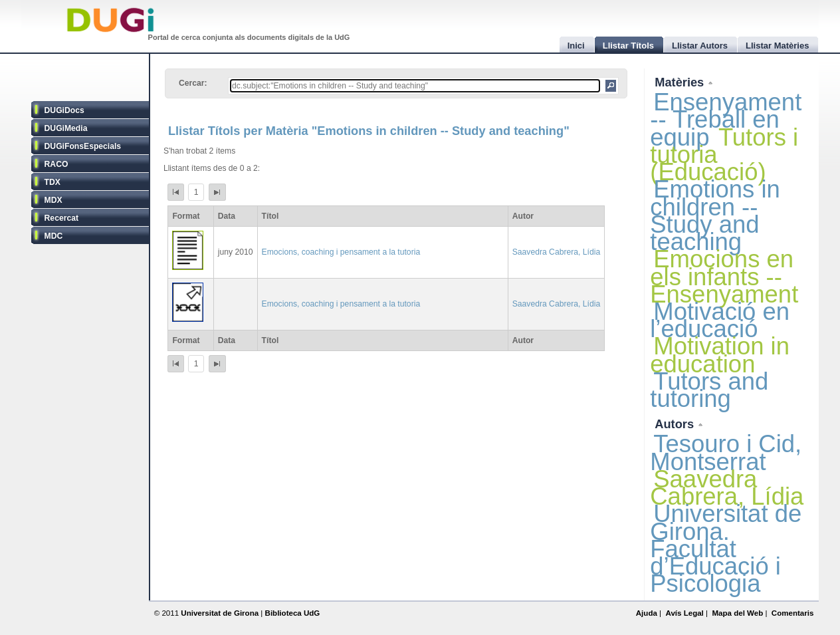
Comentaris (793, 613)
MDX (53, 200)
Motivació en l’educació (720, 320)
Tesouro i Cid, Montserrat (726, 452)
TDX (52, 182)
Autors (676, 424)
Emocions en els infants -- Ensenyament (724, 276)
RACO (56, 164)
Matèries (681, 82)
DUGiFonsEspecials (83, 146)
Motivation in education (720, 355)
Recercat (61, 218)
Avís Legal (684, 613)
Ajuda (647, 613)
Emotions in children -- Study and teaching (715, 215)
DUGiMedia (66, 128)
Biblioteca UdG (293, 613)
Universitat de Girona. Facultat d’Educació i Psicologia (726, 549)
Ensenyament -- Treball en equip (726, 119)
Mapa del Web (737, 613)
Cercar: (193, 83)
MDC (54, 236)
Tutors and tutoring (709, 390)
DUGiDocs (64, 110)
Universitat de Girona (220, 613)
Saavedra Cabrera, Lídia (556, 252)
